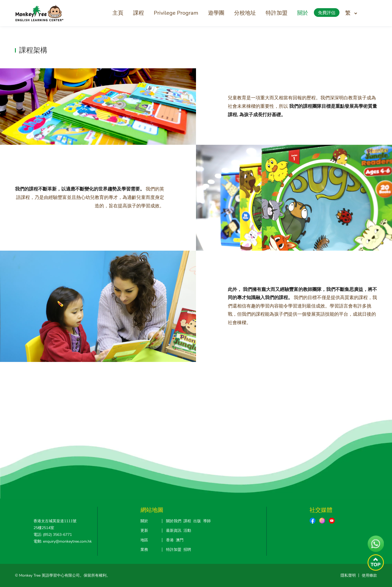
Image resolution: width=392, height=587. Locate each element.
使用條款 (369, 575)
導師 (207, 521)
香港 (170, 540)
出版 (197, 521)
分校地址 (245, 13)
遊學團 (216, 13)
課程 (139, 13)
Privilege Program (176, 13)
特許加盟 (277, 13)
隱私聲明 (348, 575)
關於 (303, 13)
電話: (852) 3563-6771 (53, 535)
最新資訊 (174, 531)
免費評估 (327, 13)
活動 (187, 531)
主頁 (118, 13)
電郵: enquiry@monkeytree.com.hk (63, 541)
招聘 (187, 550)
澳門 (180, 540)
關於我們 (174, 521)
